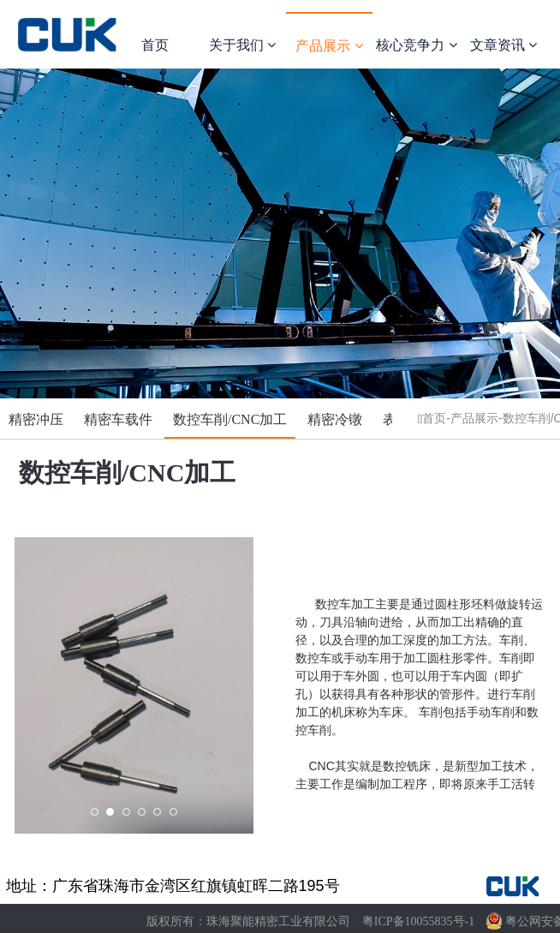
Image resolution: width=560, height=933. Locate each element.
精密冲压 (36, 419)
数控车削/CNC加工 (230, 419)
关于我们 (242, 45)
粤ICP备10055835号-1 (418, 921)
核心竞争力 (416, 45)
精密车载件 (118, 419)
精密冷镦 (335, 419)
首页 (155, 45)
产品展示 (329, 46)
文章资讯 (503, 45)
